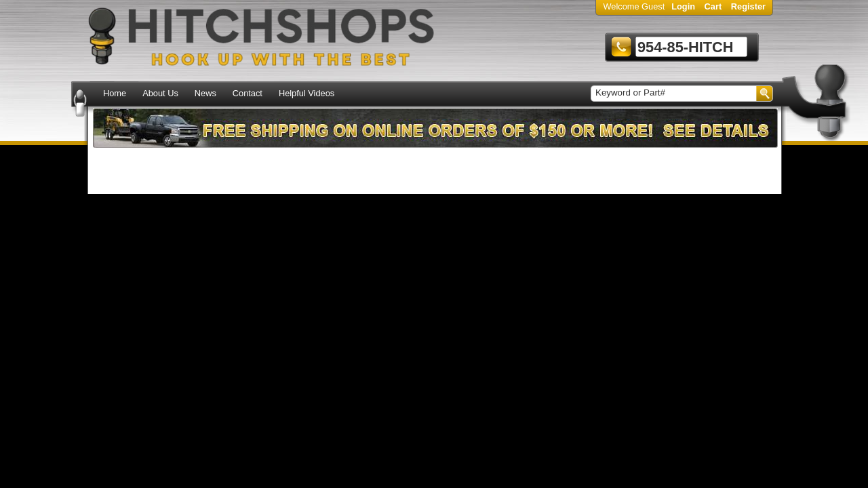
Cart (713, 6)
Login (683, 6)
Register (748, 6)
